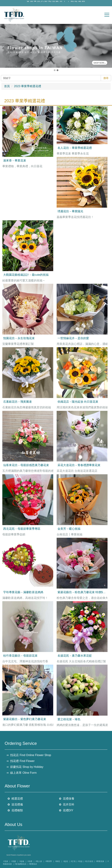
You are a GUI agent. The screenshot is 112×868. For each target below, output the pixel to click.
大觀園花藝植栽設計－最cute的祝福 (26, 275)
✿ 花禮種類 (15, 810)
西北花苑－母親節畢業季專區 (22, 529)
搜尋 (106, 78)
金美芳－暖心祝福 (69, 529)
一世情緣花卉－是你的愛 (73, 338)
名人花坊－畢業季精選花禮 (75, 148)
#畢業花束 (100, 861)
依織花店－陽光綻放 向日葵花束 (78, 402)
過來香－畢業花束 (15, 160)
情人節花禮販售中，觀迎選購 (61, 2)
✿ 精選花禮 (15, 799)
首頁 (7, 86)
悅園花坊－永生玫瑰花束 (19, 338)
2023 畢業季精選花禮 (28, 86)
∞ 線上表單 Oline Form (22, 773)
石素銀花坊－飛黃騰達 (18, 402)
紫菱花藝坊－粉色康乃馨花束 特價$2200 (83, 592)
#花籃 (14, 861)
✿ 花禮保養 (67, 799)
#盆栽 (22, 861)
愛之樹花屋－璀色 (69, 719)
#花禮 (30, 861)
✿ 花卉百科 (67, 804)
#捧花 (58, 861)
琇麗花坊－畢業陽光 (70, 211)
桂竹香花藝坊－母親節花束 (20, 656)
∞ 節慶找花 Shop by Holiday (25, 767)
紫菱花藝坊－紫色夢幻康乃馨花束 (25, 719)
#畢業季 (49, 861)
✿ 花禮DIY (66, 810)
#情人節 (39, 861)
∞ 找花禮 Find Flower (21, 761)
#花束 (6, 861)
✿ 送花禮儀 (15, 804)
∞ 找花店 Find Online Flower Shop (29, 755)
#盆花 (66, 861)
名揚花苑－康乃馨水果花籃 (75, 656)
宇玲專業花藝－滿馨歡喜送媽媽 (23, 592)
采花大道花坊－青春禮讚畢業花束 (79, 465)
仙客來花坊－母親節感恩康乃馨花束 (26, 465)
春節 (30, 2)
